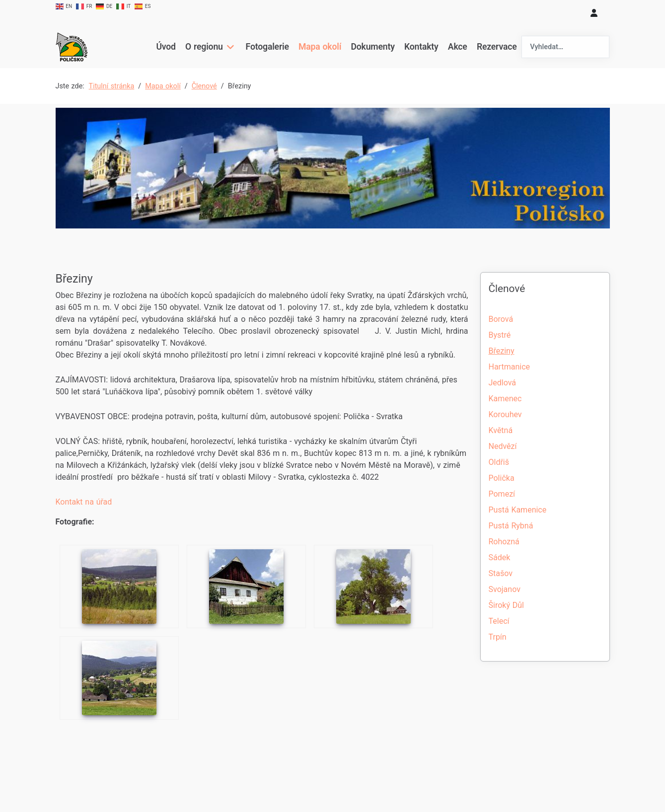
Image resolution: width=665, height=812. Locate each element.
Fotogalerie (267, 47)
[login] (594, 13)
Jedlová (503, 383)
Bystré (500, 335)
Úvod (166, 47)
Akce (457, 47)
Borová (501, 319)
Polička (502, 478)
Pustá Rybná (511, 526)
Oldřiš (499, 462)
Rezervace (496, 47)
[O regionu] (229, 47)
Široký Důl (506, 605)
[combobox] (566, 47)
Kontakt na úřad (84, 502)
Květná (501, 430)
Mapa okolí (319, 47)
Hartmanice (509, 367)
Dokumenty (372, 47)
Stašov (501, 573)
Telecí (499, 621)
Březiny (502, 351)
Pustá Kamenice (518, 510)
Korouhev (505, 414)
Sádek (500, 557)
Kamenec (505, 399)
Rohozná (504, 542)
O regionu (205, 47)
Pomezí (502, 494)
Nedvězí (503, 446)
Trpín (498, 637)
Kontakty (421, 47)
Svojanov (505, 589)
